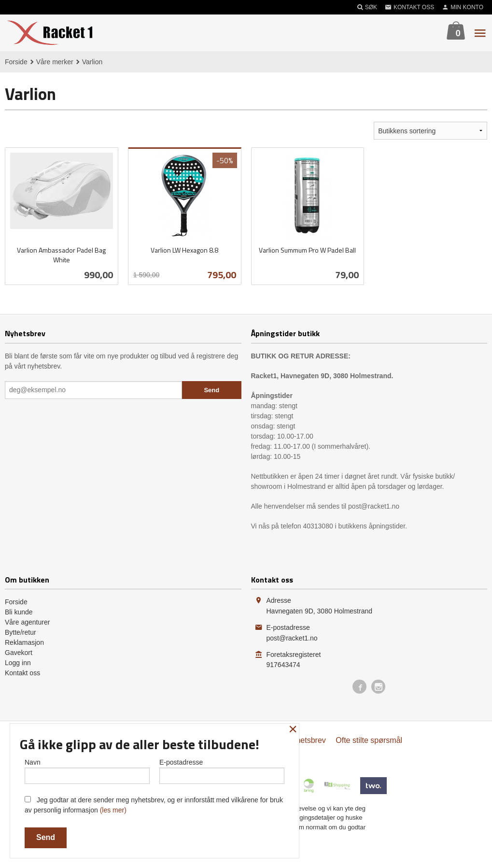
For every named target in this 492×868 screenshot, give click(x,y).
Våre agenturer (27, 622)
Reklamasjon (24, 642)
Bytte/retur (21, 632)
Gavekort (19, 653)
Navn (87, 769)
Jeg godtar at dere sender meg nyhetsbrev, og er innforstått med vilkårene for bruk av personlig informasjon (154, 805)
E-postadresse (222, 769)
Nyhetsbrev (306, 740)
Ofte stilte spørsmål (369, 740)
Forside (16, 62)
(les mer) (113, 810)
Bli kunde (19, 612)
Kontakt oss (22, 673)
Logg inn (18, 663)
